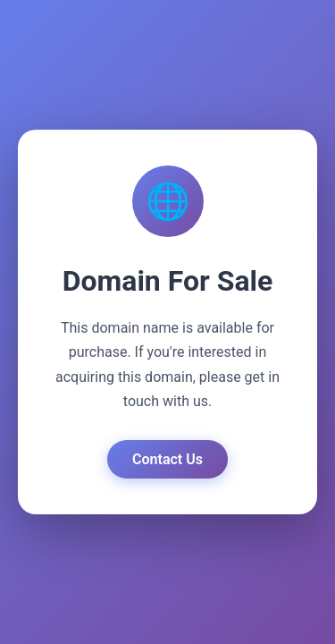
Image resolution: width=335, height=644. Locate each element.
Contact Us (167, 459)
